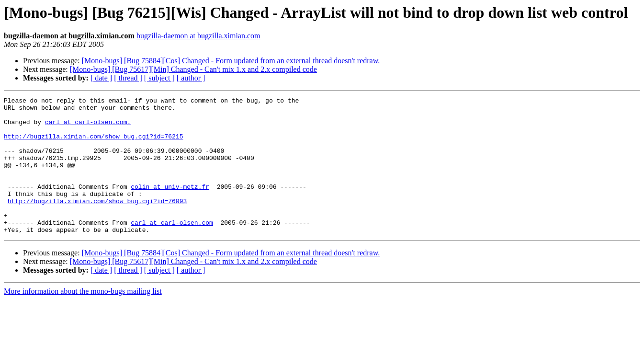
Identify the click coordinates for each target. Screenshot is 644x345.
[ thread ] (128, 78)
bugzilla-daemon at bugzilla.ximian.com (198, 36)
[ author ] (191, 78)
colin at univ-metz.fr (170, 205)
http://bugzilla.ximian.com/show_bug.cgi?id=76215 (93, 145)
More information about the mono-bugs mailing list (83, 318)
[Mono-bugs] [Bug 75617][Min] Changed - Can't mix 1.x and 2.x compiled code (193, 69)
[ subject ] (159, 78)
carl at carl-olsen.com (172, 248)
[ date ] (101, 78)
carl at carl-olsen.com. (88, 127)
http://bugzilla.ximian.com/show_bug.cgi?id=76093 (97, 222)
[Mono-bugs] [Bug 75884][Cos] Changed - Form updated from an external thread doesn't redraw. (231, 61)
